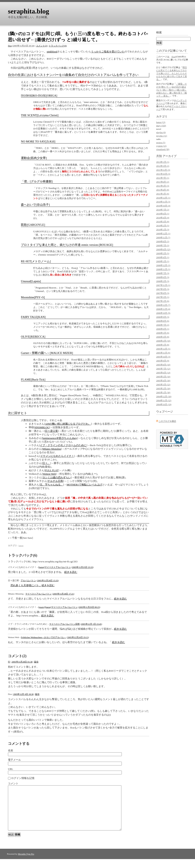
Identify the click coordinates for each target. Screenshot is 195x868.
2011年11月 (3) (163, 170)
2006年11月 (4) (163, 309)
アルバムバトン (28, 580)
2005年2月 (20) (163, 388)
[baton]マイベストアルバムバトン (55, 567)
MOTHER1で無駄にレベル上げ (84, 485)
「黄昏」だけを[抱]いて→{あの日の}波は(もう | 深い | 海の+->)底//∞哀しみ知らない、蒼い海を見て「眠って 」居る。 (172, 90)
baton (21, 545)
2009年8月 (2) (163, 241)
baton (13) (161, 122)
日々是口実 (51, 431)
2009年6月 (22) (163, 249)
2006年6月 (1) (163, 329)
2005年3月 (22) (163, 385)
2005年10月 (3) (163, 357)
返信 (36, 662)
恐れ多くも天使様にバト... (26, 585)
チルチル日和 (55, 481)
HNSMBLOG (42, 427)
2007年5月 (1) (163, 297)
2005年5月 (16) (163, 377)
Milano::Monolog (52, 449)
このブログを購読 (167, 421)
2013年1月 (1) (163, 162)
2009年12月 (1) (163, 233)
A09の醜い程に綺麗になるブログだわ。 (68, 424)
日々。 (46, 463)
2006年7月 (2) (163, 325)
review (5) (161, 142)
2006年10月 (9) (163, 313)
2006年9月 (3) (163, 317)
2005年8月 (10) (163, 365)
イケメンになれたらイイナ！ (57, 456)
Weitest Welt (49, 474)
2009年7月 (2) (163, 245)
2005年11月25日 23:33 (82, 567)
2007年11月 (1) (163, 285)
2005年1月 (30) (163, 392)
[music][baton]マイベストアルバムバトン (58, 607)
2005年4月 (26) (163, 381)
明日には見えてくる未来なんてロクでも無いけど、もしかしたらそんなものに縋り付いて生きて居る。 (172, 73)
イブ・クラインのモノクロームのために (63, 445)
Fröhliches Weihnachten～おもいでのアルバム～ (43, 637)
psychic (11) (162, 136)
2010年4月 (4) (163, 218)
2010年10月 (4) (163, 206)
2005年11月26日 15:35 (48, 580)
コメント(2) (42, 46)
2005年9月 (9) (163, 361)
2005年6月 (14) (163, 373)
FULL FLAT (52, 470)
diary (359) (161, 126)
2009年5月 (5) (163, 253)
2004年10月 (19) (164, 404)
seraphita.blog (29, 11)
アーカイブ (170, 156)
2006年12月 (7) (163, 305)
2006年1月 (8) (163, 345)
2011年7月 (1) (163, 178)
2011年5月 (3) (163, 186)
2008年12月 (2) (163, 265)
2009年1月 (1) (163, 261)
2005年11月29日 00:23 (89, 607)
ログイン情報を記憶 (23, 778)
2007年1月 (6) (163, 301)
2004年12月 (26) (164, 396)
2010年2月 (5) (163, 226)
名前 (11, 750)
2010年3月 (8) (163, 222)
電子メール (14, 760)
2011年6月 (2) (163, 182)
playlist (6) (161, 132)
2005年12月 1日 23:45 (91, 624)
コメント (13, 783)
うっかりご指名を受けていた (108, 52)
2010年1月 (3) (163, 230)
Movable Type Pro (26, 863)
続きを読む (71, 572)
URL (11, 769)
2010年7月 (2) (163, 210)
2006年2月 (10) (163, 341)
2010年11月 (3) (163, 202)
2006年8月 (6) (163, 321)
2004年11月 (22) (164, 400)
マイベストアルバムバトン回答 (64, 624)
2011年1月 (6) (163, 194)
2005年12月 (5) (163, 349)
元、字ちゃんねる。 (51, 485)
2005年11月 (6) (163, 353)
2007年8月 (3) (163, 293)
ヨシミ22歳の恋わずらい (57, 477)
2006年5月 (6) (163, 333)
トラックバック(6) (58, 46)
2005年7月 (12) (163, 369)
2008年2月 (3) (163, 281)
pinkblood (52, 52)
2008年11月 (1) (163, 269)
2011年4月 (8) (163, 190)
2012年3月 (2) (163, 166)
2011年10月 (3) (163, 174)
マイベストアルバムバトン (38, 594)
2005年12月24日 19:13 (78, 637)
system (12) (161, 146)
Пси (10, 46)
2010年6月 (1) (163, 214)
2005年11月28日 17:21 (63, 594)
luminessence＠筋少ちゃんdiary (60, 438)
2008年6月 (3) (163, 277)
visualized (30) (163, 149)
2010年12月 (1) (163, 198)
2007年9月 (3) (163, 289)
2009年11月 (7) (163, 237)
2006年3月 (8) (163, 337)
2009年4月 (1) (163, 257)
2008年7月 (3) (163, 273)
